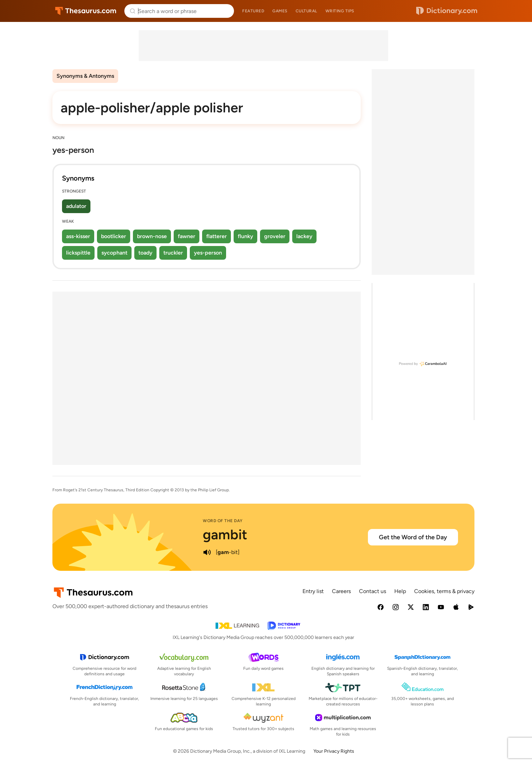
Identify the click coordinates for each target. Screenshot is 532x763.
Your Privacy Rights (334, 751)
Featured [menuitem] (253, 11)
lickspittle (78, 253)
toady (145, 253)
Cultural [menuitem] (306, 11)
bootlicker (114, 236)
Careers (341, 591)
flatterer (216, 236)
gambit (225, 534)
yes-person (208, 253)
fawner (187, 236)
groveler (275, 236)
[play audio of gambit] (207, 552)
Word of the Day (223, 521)
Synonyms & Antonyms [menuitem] (85, 76)
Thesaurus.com (86, 11)
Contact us (373, 591)
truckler (173, 253)
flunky (245, 236)
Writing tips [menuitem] (340, 11)
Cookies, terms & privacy (444, 591)
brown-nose (152, 236)
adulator (76, 206)
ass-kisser (78, 236)
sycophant (114, 253)
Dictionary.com (447, 11)
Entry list (313, 591)
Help (400, 591)
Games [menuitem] (280, 11)
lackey (304, 236)
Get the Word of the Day (413, 537)
